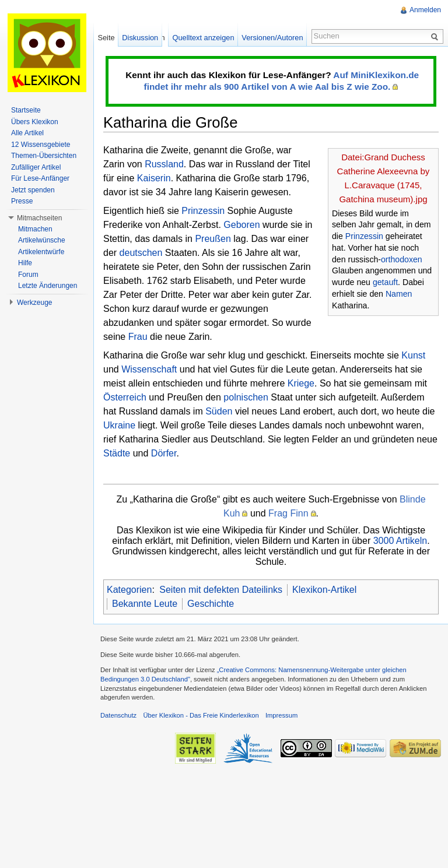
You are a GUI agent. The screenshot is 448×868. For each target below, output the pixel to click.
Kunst (413, 355)
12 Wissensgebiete (41, 145)
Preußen (213, 239)
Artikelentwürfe (41, 252)
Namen (399, 294)
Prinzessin (364, 236)
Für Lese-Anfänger (40, 178)
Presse (22, 201)
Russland (164, 164)
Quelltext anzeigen (204, 38)
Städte (117, 453)
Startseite (26, 110)
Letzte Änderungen (48, 286)
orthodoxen (402, 259)
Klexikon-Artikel (324, 590)
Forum (28, 275)
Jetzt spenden (33, 190)
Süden (219, 411)
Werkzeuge (34, 303)
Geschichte (211, 604)
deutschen (141, 253)
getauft (385, 282)
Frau (138, 337)
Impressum (281, 715)
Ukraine (119, 425)
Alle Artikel (27, 133)
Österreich (125, 397)
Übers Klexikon (35, 122)
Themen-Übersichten (44, 156)
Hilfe (25, 263)
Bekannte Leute (145, 604)
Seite (106, 38)
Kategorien (129, 590)
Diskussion (140, 38)
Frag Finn (288, 513)
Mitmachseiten (39, 218)
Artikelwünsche (42, 240)
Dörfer (164, 453)
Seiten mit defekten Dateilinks (221, 590)
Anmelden (425, 10)
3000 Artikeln (400, 541)
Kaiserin (154, 178)
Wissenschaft (149, 369)
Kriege (301, 383)
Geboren (242, 225)
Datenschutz (118, 715)
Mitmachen (35, 229)
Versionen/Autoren (272, 38)
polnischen (246, 397)
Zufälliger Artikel (36, 167)
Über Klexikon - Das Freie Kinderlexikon (201, 715)
